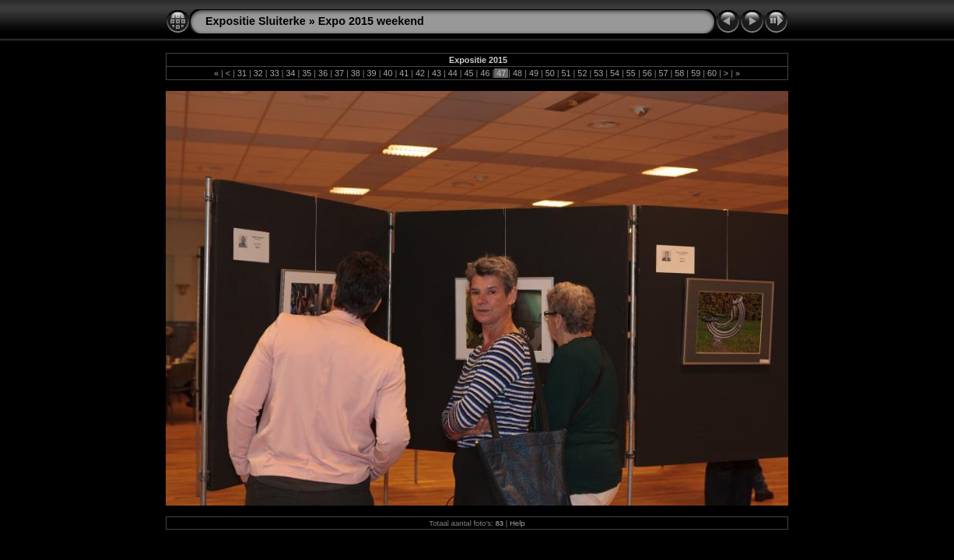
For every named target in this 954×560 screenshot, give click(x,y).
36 (323, 73)
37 (339, 73)
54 (615, 73)
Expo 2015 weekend (371, 21)
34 (290, 73)
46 (485, 73)
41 (404, 73)
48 (517, 73)
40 (388, 73)
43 (437, 73)
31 (242, 73)
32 (258, 73)
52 (582, 73)
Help (517, 523)
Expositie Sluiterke (256, 21)
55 (631, 73)
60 (712, 73)
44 (453, 73)
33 (275, 73)
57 (664, 73)
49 (534, 73)
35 (307, 73)
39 (372, 73)
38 (356, 73)
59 (696, 73)
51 (566, 73)
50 (550, 73)
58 (679, 73)
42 (420, 73)
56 (647, 73)
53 (598, 73)
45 (469, 73)
